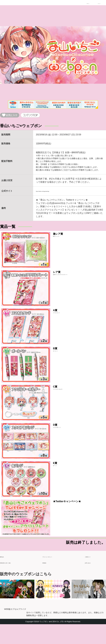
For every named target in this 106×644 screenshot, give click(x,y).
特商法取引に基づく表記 (12, 581)
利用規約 (47, 581)
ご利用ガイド (91, 575)
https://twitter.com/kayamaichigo (52, 193)
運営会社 (4, 575)
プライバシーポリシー (53, 575)
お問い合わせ (91, 581)
